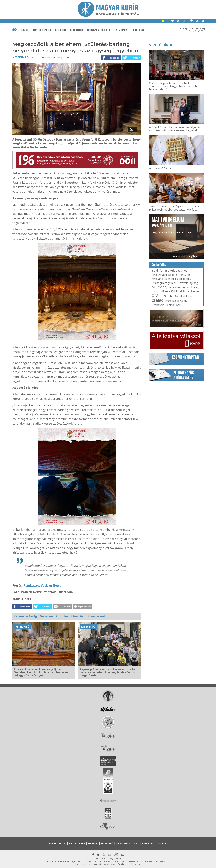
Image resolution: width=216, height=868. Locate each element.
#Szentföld (78, 616)
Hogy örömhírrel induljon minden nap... (172, 225)
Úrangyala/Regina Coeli (166, 305)
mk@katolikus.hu (135, 861)
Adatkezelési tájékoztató (129, 864)
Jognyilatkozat (109, 864)
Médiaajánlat (95, 864)
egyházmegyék (163, 270)
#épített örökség (25, 616)
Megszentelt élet (100, 30)
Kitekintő (77, 30)
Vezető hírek (161, 45)
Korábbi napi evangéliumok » (187, 256)
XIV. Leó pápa (42, 30)
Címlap (52, 843)
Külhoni (61, 30)
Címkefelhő (159, 265)
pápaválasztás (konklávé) (183, 287)
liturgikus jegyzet (175, 301)
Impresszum (81, 864)
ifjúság (194, 283)
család (158, 300)
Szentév (195, 291)
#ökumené (46, 616)
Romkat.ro (31, 585)
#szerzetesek (97, 616)
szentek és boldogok (178, 279)
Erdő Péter (183, 291)
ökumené (159, 287)
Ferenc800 (169, 291)
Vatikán (156, 291)
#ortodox (62, 616)
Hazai (25, 30)
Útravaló (183, 283)
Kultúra (138, 30)
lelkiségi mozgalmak (164, 283)
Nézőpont (122, 30)
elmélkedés (186, 296)
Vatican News (51, 585)
